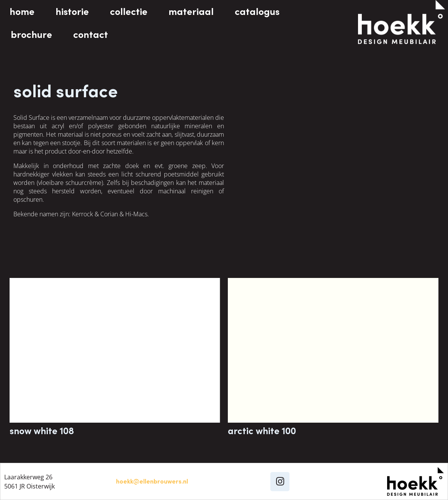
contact (91, 34)
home (22, 11)
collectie (129, 11)
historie (72, 11)
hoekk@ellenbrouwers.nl (152, 481)
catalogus (257, 11)
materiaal (191, 11)
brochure (31, 34)
